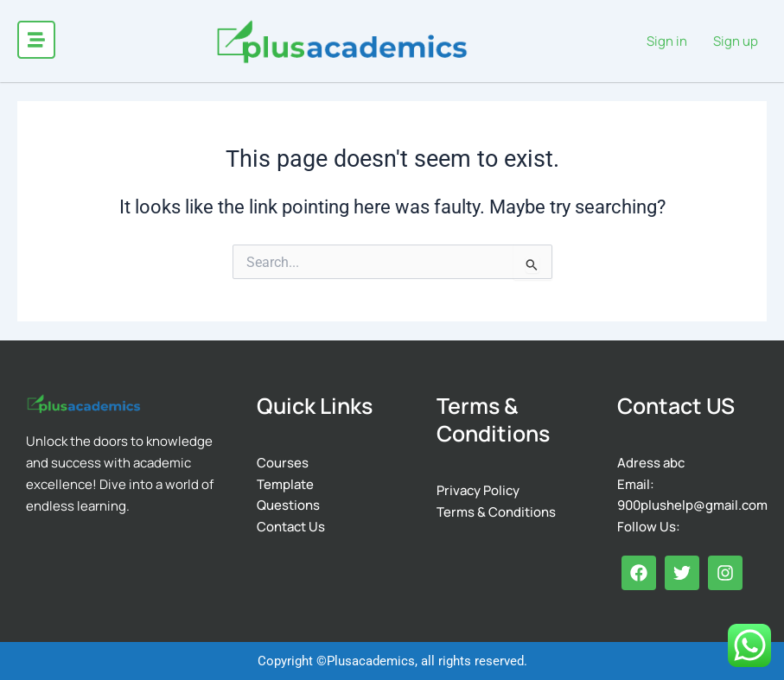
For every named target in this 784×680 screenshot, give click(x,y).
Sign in (667, 40)
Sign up (736, 40)
